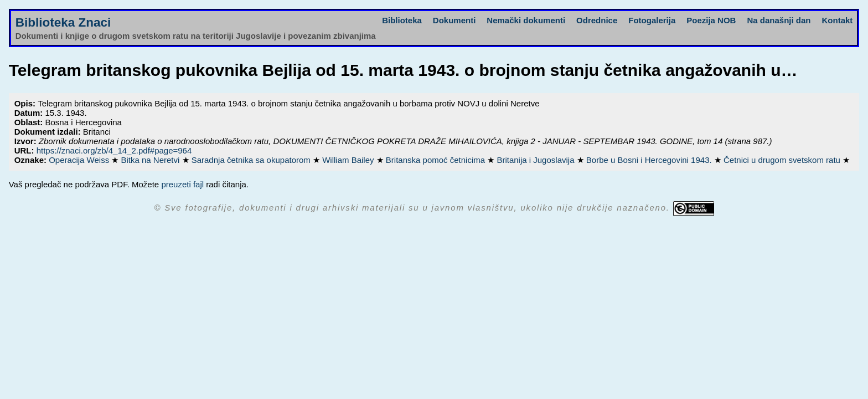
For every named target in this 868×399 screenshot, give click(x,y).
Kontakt (837, 20)
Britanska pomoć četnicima (436, 160)
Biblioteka (402, 20)
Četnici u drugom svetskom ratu (783, 160)
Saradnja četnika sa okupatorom (252, 160)
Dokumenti (454, 20)
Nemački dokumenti (526, 20)
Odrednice (597, 20)
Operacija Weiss (80, 160)
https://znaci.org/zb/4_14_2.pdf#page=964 (114, 150)
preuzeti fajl (182, 184)
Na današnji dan (779, 20)
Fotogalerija (652, 20)
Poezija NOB (711, 20)
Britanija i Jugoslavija (536, 160)
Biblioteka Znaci (63, 22)
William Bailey (349, 160)
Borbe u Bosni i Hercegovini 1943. (650, 160)
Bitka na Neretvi (151, 160)
